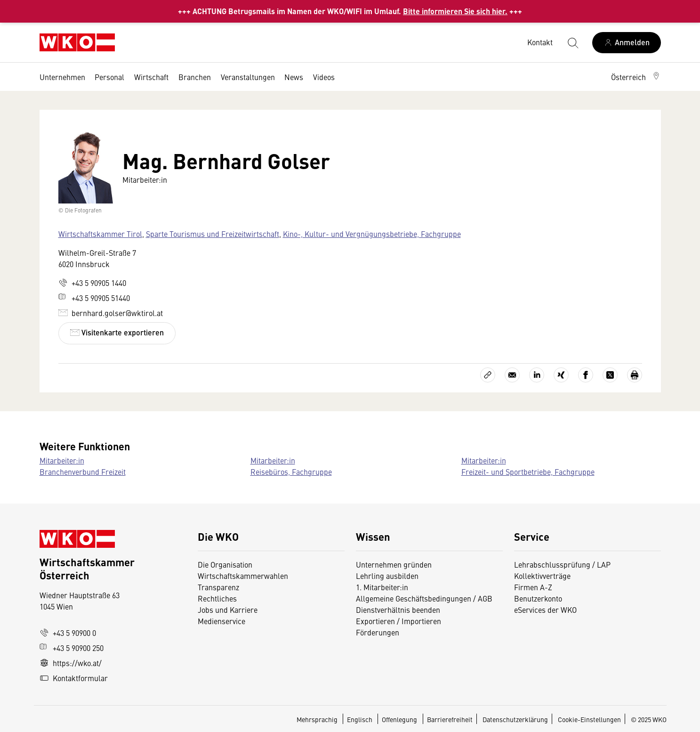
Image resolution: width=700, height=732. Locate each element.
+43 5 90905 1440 (92, 283)
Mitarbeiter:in (62, 460)
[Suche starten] (572, 42)
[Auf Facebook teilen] (586, 375)
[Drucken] (635, 375)
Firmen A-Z (533, 587)
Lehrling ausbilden (387, 576)
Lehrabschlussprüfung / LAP (562, 564)
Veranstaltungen (248, 77)
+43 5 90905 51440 (94, 298)
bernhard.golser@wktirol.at (111, 313)
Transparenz (218, 587)
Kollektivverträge (542, 576)
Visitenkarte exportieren (117, 332)
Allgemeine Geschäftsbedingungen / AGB (424, 598)
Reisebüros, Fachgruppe (291, 472)
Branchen (195, 77)
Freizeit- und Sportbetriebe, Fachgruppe (528, 472)
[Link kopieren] (488, 375)
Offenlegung (399, 719)
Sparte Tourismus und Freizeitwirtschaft (213, 234)
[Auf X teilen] (610, 375)
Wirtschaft (151, 77)
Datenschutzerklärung (515, 719)
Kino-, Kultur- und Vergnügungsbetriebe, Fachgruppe (372, 234)
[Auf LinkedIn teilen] (537, 375)
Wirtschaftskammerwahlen (243, 576)
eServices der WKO (545, 610)
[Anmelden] (627, 43)
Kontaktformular (74, 678)
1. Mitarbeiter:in (382, 587)
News (294, 77)
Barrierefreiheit (450, 719)
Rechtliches (217, 598)
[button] (636, 77)
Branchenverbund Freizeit (83, 472)
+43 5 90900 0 (68, 633)
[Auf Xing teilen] (561, 375)
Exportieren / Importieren (398, 621)
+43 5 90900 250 (72, 648)
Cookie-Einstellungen (589, 719)
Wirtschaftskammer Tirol (100, 234)
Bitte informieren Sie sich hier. (455, 11)
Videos (324, 77)
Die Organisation (225, 564)
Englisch (360, 719)
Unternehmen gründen (394, 564)
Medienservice (221, 621)
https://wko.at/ (71, 663)
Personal (109, 77)
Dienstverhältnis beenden (398, 610)
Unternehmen (62, 77)
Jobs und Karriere (228, 610)
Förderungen (378, 632)
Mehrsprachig (318, 719)
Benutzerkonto (538, 598)
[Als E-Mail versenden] (512, 375)
